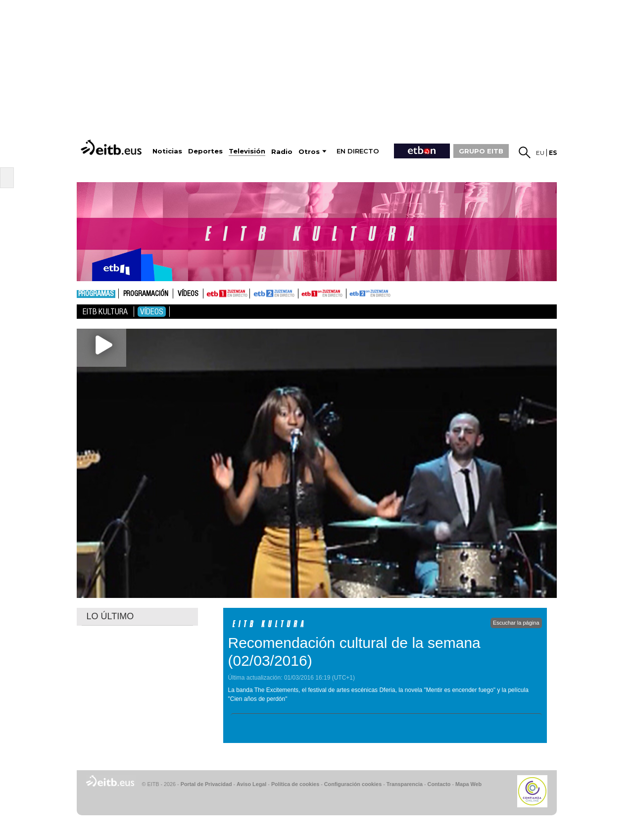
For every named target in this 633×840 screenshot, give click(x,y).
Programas (96, 294)
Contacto (439, 784)
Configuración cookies (353, 784)
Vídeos (188, 294)
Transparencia (405, 784)
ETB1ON (303, 293)
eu (540, 153)
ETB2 (274, 294)
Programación (146, 294)
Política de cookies (295, 784)
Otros (309, 152)
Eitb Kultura (105, 312)
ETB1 (226, 294)
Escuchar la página (516, 623)
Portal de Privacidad (206, 784)
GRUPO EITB (481, 151)
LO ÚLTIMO (110, 616)
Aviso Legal (251, 784)
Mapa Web (468, 784)
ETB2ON (351, 293)
